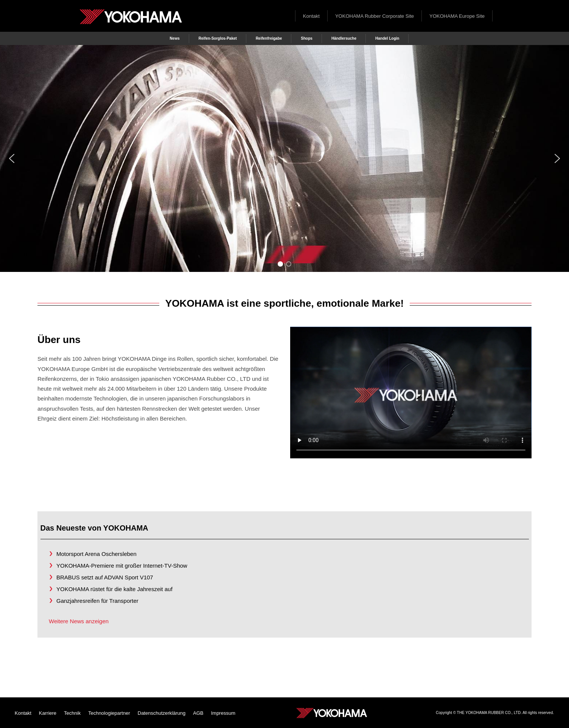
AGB (198, 713)
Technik (72, 713)
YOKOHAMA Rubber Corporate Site (375, 16)
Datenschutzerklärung (162, 713)
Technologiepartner (109, 713)
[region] (284, 158)
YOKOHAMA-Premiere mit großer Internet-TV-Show (122, 566)
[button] (12, 158)
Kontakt (311, 16)
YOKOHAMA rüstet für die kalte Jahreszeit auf (114, 589)
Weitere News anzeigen (79, 621)
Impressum (223, 713)
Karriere (48, 713)
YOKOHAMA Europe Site (457, 16)
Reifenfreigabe (269, 38)
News (175, 38)
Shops (307, 38)
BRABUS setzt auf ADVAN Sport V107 (105, 577)
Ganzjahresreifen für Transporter (97, 601)
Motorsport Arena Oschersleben (96, 554)
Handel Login (387, 38)
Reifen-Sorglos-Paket (218, 38)
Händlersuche (344, 38)
